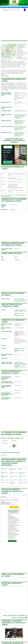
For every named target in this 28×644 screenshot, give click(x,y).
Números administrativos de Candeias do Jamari (13, 244)
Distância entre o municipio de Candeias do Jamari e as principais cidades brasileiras (14, 462)
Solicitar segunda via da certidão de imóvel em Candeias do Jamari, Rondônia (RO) (20, 134)
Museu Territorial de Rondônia (11, 639)
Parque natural (4, 359)
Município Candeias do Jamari (15, 7)
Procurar (14, 507)
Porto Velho (4, 62)
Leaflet (3, 57)
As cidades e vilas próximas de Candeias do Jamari (14, 433)
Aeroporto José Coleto (19, 316)
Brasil (16, 257)
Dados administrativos (12, 253)
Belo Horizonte (22, 472)
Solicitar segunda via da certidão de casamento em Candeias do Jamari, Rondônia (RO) (20, 128)
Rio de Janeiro (13, 469)
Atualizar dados (5, 76)
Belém (11, 480)
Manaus (3, 476)
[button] (3, 46)
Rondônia (17, 260)
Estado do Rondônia (21, 47)
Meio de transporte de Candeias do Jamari (12, 305)
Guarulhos (21, 483)
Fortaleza (3, 472)
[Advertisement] (14, 26)
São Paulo (4, 469)
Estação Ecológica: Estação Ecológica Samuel (20, 363)
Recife (3, 480)
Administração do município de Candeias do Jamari (14, 200)
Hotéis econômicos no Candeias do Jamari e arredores (15, 617)
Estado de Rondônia (4, 7)
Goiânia (20, 476)
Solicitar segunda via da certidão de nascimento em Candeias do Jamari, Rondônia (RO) (20, 116)
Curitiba (12, 476)
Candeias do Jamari (21, 44)
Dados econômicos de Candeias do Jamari (11, 372)
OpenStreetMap (5, 58)
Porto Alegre (13, 483)
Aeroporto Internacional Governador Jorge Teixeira (20, 310)
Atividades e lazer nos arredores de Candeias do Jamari (13, 623)
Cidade (3, 501)
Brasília (20, 469)
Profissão (3, 497)
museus (14, 628)
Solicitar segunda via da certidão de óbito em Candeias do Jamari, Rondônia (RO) (20, 122)
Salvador (12, 472)
